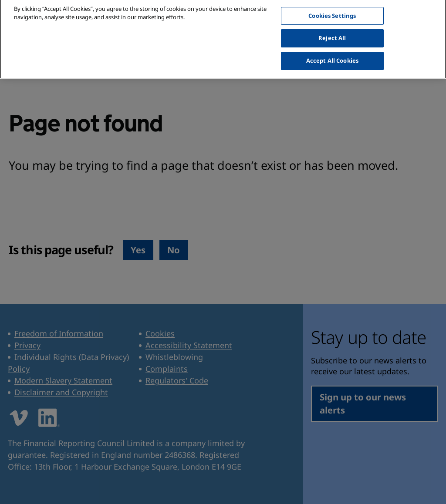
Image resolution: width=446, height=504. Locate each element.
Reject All (332, 34)
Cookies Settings (332, 11)
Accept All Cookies (332, 56)
